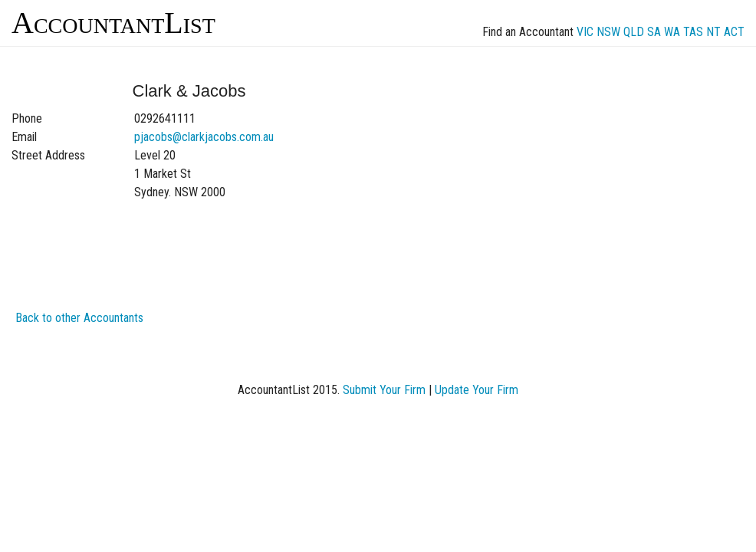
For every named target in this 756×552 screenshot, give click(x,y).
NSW (608, 32)
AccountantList (113, 23)
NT (713, 32)
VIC (585, 32)
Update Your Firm (477, 390)
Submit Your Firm (384, 390)
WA (672, 32)
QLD (634, 32)
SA (654, 32)
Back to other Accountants (79, 318)
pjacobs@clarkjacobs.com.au (204, 137)
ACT (734, 32)
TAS (693, 32)
